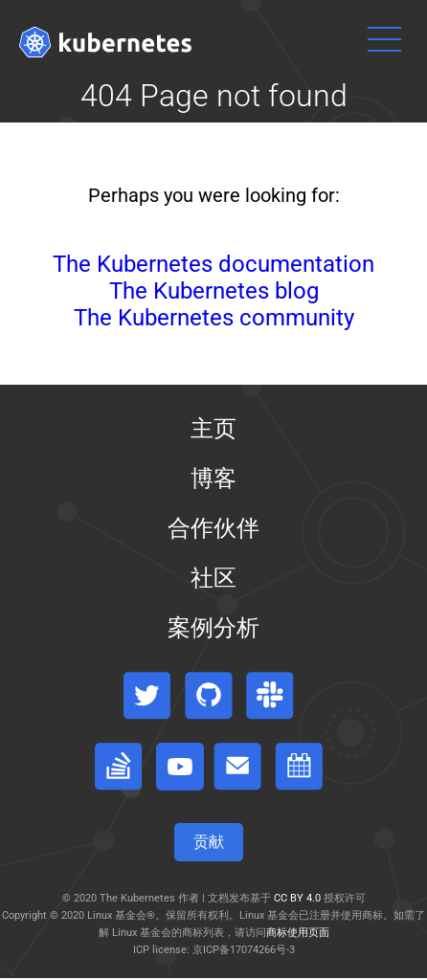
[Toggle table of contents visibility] (213, 979)
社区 (213, 578)
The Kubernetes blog (214, 291)
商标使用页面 (298, 933)
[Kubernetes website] (105, 42)
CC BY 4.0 (297, 898)
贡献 (209, 842)
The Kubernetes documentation (213, 264)
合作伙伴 (213, 528)
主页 (213, 429)
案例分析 (213, 628)
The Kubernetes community (214, 318)
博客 (213, 479)
